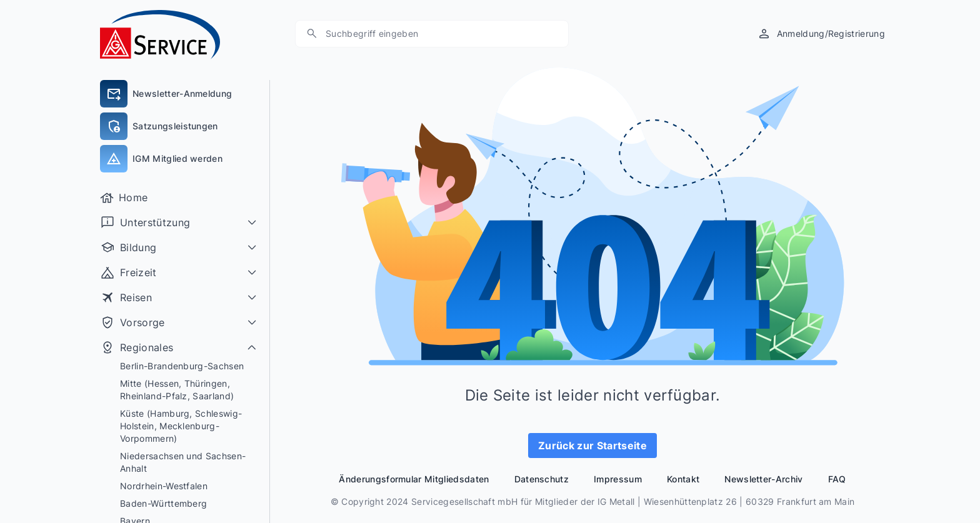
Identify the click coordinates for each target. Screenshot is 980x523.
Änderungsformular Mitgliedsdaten (414, 479)
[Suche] (312, 33)
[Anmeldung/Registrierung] (821, 33)
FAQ (837, 479)
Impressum (618, 479)
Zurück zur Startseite (592, 446)
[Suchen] (438, 34)
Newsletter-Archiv (763, 479)
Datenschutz (542, 479)
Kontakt (683, 479)
